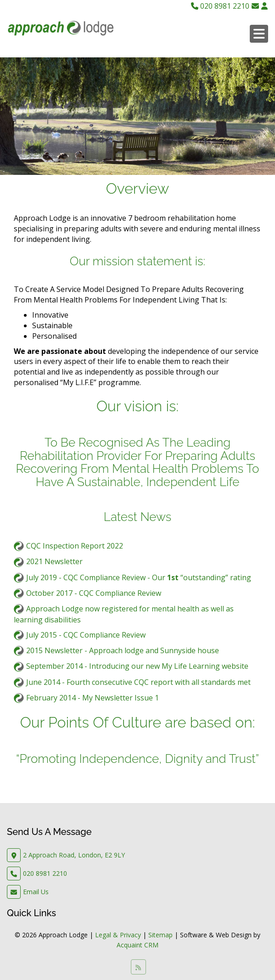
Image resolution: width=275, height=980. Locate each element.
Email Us (36, 892)
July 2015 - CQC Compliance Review (86, 635)
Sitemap (160, 935)
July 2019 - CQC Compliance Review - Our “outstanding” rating (139, 577)
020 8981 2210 (220, 6)
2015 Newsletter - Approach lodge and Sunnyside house (123, 650)
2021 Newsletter (54, 561)
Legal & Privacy (118, 935)
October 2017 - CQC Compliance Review (94, 593)
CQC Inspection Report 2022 (75, 546)
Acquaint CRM (137, 945)
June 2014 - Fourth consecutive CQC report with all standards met (138, 682)
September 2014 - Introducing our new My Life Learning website (137, 666)
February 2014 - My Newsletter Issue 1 (93, 698)
